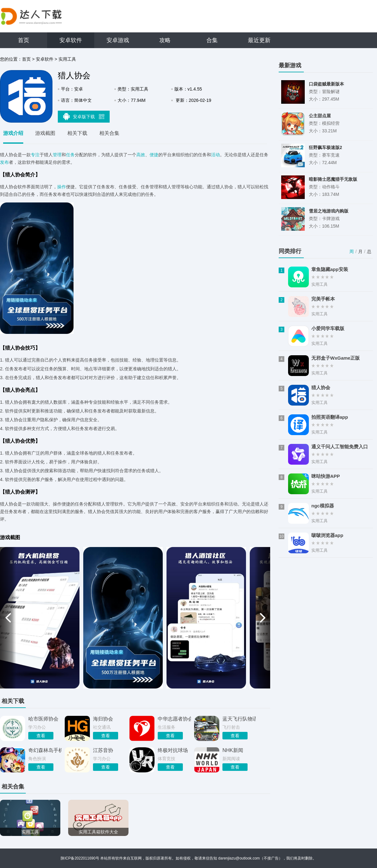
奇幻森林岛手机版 (45, 750)
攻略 (165, 40)
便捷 (154, 155)
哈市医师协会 (43, 719)
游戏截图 (45, 133)
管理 (57, 155)
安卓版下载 (84, 116)
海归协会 (103, 719)
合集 (212, 40)
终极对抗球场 (173, 750)
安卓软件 (71, 40)
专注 (35, 155)
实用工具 (67, 59)
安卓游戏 (118, 40)
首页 (24, 40)
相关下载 (77, 133)
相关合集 (109, 133)
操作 (62, 187)
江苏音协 (103, 750)
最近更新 (259, 40)
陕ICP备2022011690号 (80, 858)
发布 (4, 162)
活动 (216, 155)
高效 (141, 155)
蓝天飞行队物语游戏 (239, 719)
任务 (70, 155)
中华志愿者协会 (174, 719)
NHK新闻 (233, 750)
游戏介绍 (13, 133)
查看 (41, 736)
